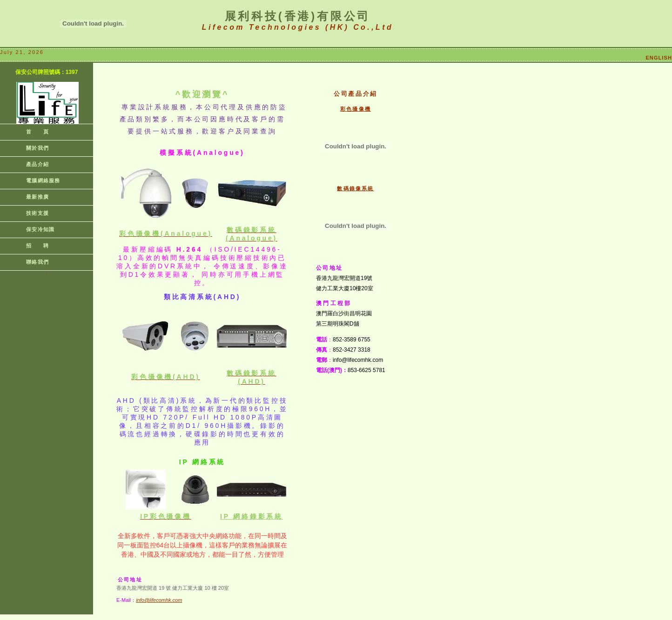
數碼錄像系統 (355, 188)
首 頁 (29, 132)
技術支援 (29, 213)
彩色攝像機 (356, 109)
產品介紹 (29, 164)
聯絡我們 (29, 262)
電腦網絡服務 (35, 180)
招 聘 (29, 246)
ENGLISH (659, 58)
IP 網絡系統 (252, 516)
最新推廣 (29, 197)
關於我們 (29, 148)
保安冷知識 (32, 229)
